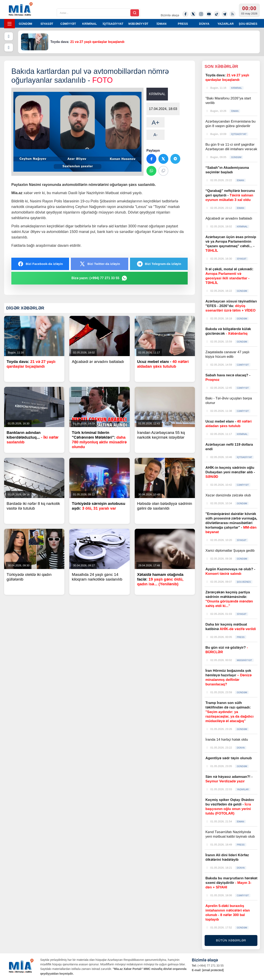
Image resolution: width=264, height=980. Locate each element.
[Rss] (232, 14)
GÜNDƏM (25, 24)
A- (156, 135)
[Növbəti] (9, 47)
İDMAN (161, 24)
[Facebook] (185, 14)
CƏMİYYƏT (68, 24)
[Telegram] (225, 14)
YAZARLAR (226, 24)
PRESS (183, 24)
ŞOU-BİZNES (248, 24)
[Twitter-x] (193, 14)
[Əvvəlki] (9, 36)
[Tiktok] (217, 14)
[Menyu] (9, 24)
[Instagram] (201, 14)
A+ (156, 122)
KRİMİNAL (90, 24)
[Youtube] (209, 14)
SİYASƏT (47, 24)
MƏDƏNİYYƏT (138, 24)
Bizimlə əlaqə (170, 15)
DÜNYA (204, 24)
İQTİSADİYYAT (113, 24)
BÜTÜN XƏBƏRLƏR (231, 940)
